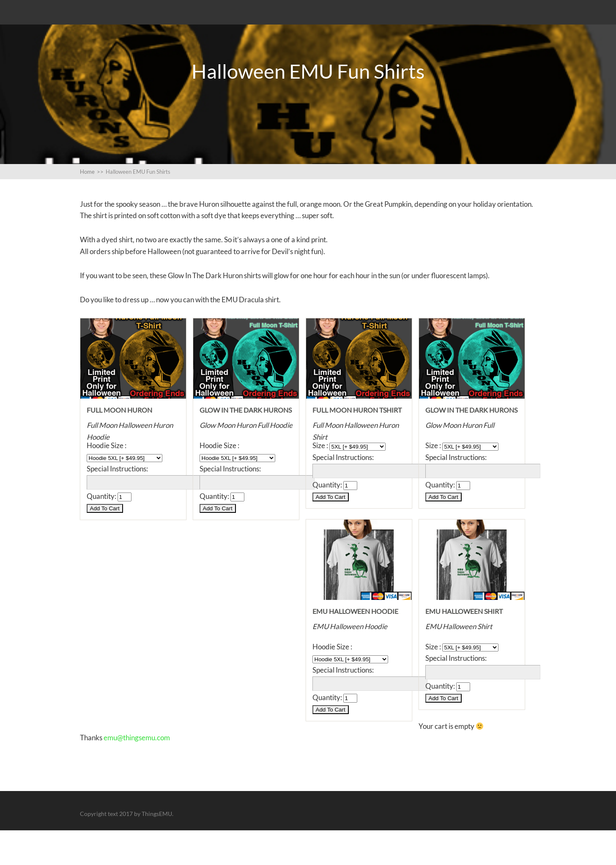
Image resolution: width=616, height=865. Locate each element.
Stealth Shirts (196, 19)
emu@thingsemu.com (137, 772)
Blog (87, 19)
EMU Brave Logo (134, 19)
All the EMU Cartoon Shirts (403, 19)
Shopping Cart (338, 41)
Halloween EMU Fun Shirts (124, 41)
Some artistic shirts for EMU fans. (288, 19)
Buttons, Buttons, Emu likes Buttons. (241, 41)
